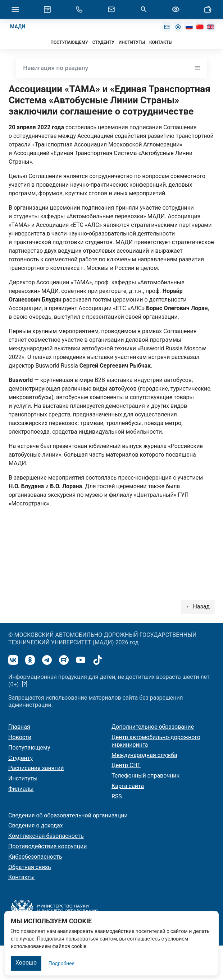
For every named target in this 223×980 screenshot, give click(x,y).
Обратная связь (30, 867)
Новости (20, 737)
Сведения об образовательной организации (68, 815)
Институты (23, 778)
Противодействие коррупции (48, 846)
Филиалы (21, 789)
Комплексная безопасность (46, 836)
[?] (24, 684)
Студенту (21, 758)
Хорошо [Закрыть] (26, 963)
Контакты (21, 877)
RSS (117, 796)
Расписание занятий (36, 768)
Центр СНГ (126, 765)
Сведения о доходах (36, 825)
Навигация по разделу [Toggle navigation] (111, 68)
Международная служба (144, 755)
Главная (19, 727)
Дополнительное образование (153, 727)
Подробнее (62, 963)
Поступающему (29, 748)
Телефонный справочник (145, 776)
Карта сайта (128, 786)
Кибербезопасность (35, 857)
